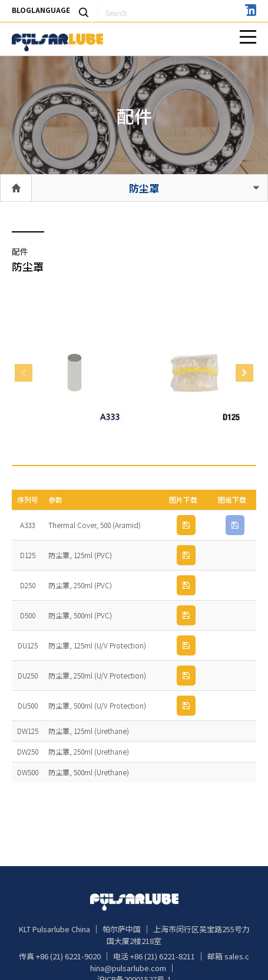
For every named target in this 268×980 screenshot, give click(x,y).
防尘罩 (144, 188)
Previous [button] (24, 373)
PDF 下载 (235, 525)
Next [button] (244, 373)
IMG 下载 (186, 525)
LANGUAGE (51, 10)
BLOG (21, 10)
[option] (75, 373)
